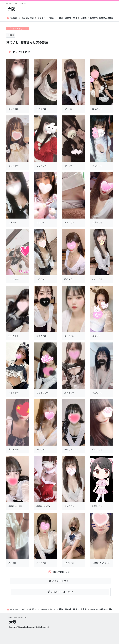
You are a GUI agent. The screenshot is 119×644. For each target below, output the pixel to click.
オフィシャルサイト (60, 581)
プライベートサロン (46, 18)
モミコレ (12, 18)
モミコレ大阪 (28, 18)
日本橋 (83, 18)
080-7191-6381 (60, 572)
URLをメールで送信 (60, 592)
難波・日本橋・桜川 (68, 18)
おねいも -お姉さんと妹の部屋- (104, 18)
